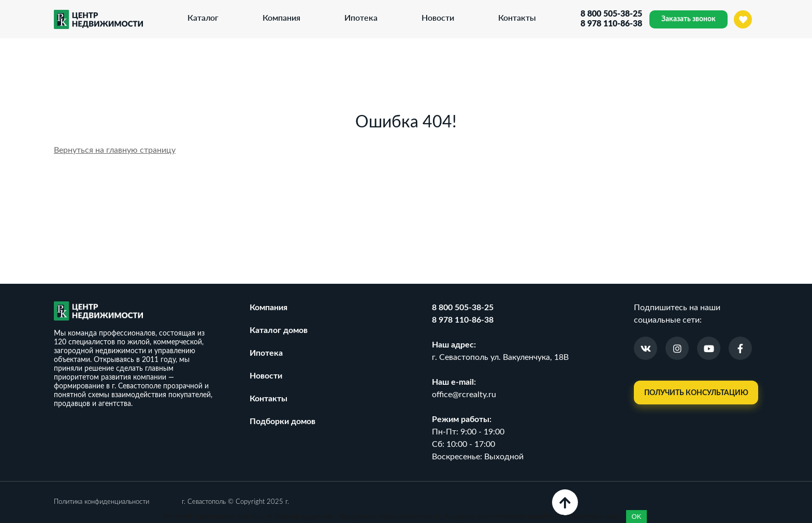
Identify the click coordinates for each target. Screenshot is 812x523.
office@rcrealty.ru (464, 395)
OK (637, 517)
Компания (281, 17)
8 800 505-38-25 (611, 14)
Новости (438, 17)
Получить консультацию (696, 393)
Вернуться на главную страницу (115, 150)
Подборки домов (282, 422)
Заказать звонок (688, 19)
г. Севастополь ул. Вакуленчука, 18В (500, 357)
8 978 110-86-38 (611, 24)
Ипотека (361, 17)
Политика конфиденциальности (102, 502)
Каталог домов (279, 330)
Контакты (517, 17)
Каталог (203, 17)
